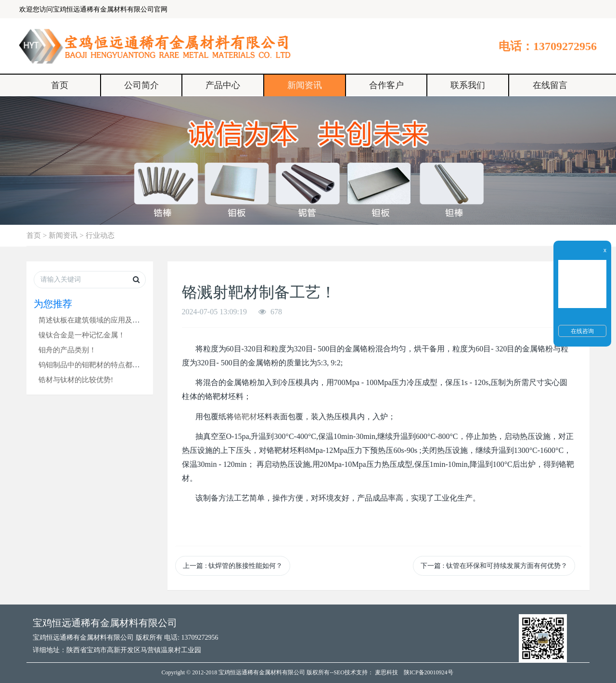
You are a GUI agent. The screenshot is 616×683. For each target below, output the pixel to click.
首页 (60, 85)
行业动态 (100, 235)
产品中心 (223, 85)
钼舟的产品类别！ (67, 350)
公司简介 (141, 85)
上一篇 (233, 566)
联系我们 (468, 85)
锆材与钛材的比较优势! (76, 380)
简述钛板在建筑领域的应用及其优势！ (100, 320)
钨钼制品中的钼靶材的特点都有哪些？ (100, 365)
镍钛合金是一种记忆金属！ (82, 335)
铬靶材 (245, 417)
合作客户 (386, 85)
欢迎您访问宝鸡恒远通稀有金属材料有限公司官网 (93, 9)
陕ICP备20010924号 (429, 672)
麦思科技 (386, 672)
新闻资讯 (305, 85)
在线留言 (550, 85)
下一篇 (494, 566)
